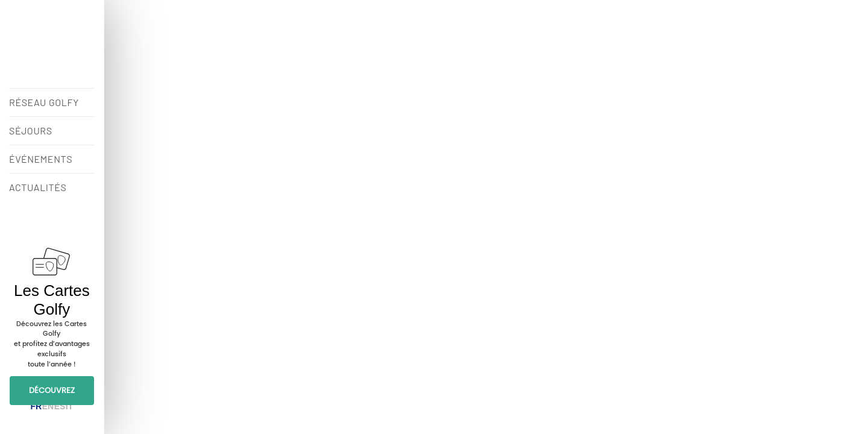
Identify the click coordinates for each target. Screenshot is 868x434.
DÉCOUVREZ (52, 390)
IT (69, 406)
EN (48, 406)
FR (36, 406)
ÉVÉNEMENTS (41, 159)
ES (60, 406)
